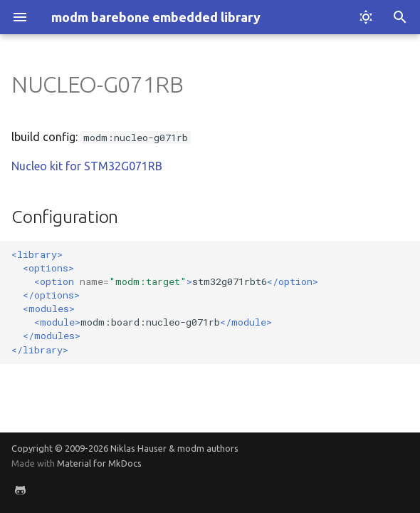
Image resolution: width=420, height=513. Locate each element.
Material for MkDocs (99, 463)
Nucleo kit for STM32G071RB (87, 166)
